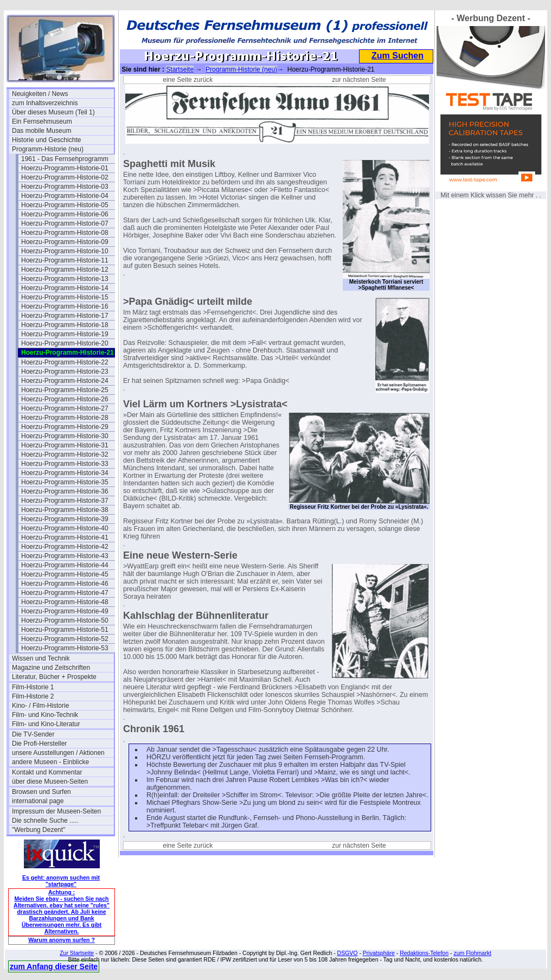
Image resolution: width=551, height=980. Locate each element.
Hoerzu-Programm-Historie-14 (65, 288)
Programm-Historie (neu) (48, 149)
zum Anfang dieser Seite (54, 966)
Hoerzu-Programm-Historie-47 (65, 593)
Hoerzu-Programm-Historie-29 (65, 427)
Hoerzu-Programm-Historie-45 (65, 574)
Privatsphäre (379, 953)
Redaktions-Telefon (424, 953)
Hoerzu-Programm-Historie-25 (65, 390)
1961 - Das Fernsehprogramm (65, 159)
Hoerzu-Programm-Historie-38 (65, 510)
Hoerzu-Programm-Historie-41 (65, 537)
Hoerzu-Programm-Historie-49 (65, 611)
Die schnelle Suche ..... (45, 821)
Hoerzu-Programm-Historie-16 (65, 306)
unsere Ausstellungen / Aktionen (58, 753)
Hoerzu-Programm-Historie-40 (65, 528)
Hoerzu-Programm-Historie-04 (65, 196)
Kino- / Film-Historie (40, 706)
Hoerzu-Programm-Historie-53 (65, 648)
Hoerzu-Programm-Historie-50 (65, 620)
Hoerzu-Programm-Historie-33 (65, 464)
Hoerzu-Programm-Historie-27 (65, 408)
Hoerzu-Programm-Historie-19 (65, 334)
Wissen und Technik (41, 658)
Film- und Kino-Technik (45, 715)
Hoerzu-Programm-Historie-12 (65, 270)
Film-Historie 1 (33, 687)
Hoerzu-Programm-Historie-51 (65, 630)
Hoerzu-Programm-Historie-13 (65, 279)
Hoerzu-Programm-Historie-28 (65, 418)
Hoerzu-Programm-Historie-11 (65, 260)
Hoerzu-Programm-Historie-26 (65, 399)
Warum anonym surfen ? (62, 940)
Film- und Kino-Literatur (46, 724)
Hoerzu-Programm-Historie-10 (65, 251)
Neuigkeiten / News (40, 94)
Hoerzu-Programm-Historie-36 (65, 491)
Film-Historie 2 (33, 696)
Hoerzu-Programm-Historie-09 (65, 242)
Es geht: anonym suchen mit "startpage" (61, 881)
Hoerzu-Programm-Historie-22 (65, 362)
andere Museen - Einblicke (50, 762)
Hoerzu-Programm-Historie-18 (65, 325)
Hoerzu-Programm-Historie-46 (65, 584)
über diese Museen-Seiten (50, 782)
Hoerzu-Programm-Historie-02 (65, 177)
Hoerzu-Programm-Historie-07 (65, 223)
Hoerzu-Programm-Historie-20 (65, 343)
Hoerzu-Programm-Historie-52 (65, 639)
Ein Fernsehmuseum (42, 121)
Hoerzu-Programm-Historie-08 (65, 233)
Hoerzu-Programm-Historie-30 (65, 436)
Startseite (180, 69)
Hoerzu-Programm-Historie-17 (65, 316)
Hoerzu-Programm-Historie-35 (65, 482)
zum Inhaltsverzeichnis (45, 103)
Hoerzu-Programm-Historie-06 (65, 214)
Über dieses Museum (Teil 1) (53, 112)
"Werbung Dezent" (39, 830)
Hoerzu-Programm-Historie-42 (65, 547)
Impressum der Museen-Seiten (56, 811)
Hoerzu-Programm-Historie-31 (65, 445)
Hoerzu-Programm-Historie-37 (65, 501)
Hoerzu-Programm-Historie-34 (65, 473)
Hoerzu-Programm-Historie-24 (65, 381)
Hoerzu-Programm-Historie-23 (65, 371)
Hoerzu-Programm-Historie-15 (65, 297)
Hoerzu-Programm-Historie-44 (65, 565)
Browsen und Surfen (41, 792)
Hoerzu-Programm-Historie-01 (65, 168)
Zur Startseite (77, 953)
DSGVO (348, 953)
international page (38, 801)
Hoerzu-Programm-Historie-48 (65, 602)
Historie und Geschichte (46, 140)
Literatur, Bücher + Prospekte (54, 677)
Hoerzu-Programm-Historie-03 (65, 187)
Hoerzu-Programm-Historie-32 (65, 454)
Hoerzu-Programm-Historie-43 (65, 556)
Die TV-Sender (33, 734)
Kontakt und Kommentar (47, 772)
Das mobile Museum (41, 131)
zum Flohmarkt (472, 953)
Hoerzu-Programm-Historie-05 (65, 205)
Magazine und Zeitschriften (51, 668)
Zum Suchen (398, 56)
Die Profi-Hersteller (39, 744)
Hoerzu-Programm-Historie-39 (65, 519)
